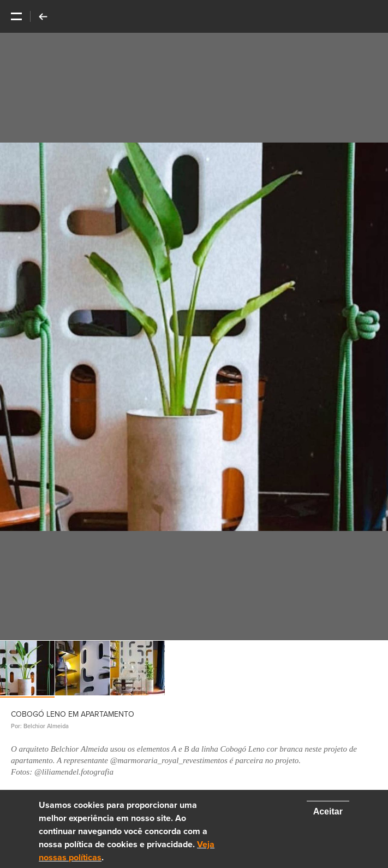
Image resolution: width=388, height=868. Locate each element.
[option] (194, 336)
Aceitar (328, 811)
